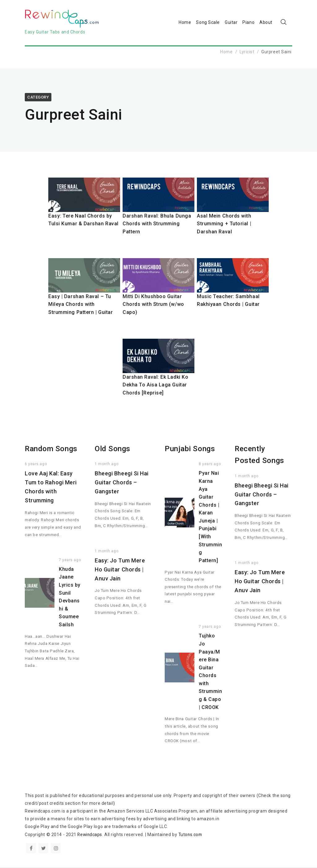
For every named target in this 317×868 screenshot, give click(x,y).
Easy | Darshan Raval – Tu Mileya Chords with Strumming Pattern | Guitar (81, 305)
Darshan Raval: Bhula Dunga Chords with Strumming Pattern (157, 225)
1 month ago (106, 465)
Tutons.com (192, 835)
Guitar (231, 23)
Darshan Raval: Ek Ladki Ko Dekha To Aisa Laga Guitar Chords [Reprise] (156, 386)
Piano (248, 23)
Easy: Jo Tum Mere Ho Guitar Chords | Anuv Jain (120, 570)
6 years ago (36, 465)
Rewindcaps (90, 835)
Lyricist (247, 53)
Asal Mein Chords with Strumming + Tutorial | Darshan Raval (224, 225)
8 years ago (210, 465)
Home (185, 23)
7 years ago (70, 561)
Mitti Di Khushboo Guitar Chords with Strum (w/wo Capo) (153, 305)
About (266, 23)
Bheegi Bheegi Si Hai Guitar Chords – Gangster (122, 484)
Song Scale (208, 23)
